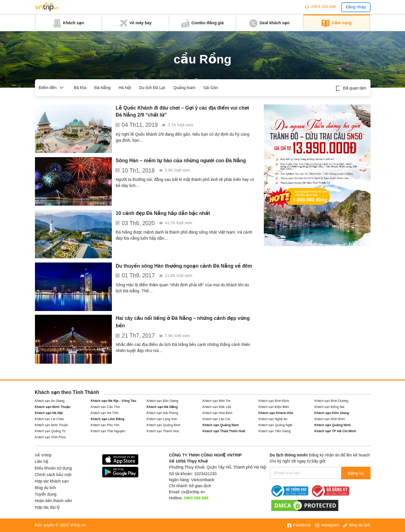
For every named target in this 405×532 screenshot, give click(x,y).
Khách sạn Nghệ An (273, 419)
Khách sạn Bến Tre (217, 401)
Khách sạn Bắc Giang (163, 401)
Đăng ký (357, 473)
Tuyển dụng (46, 494)
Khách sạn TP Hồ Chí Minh (336, 431)
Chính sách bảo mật (53, 475)
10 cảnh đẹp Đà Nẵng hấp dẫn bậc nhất (163, 213)
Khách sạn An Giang (50, 401)
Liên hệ (42, 462)
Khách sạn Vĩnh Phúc (51, 437)
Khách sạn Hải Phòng (163, 413)
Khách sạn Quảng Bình (164, 425)
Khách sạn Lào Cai (216, 419)
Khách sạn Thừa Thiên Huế (224, 431)
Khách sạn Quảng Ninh (333, 425)
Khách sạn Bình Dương (332, 401)
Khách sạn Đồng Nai (329, 407)
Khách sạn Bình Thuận (53, 407)
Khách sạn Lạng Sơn (162, 419)
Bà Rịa (80, 88)
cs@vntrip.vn (193, 492)
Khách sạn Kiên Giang (332, 413)
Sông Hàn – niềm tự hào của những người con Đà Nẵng (181, 161)
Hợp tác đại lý (48, 507)
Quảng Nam (184, 88)
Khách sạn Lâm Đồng (108, 419)
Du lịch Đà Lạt (152, 88)
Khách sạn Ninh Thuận (51, 425)
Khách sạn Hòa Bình (218, 413)
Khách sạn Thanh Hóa (163, 431)
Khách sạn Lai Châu (50, 419)
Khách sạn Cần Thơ (105, 407)
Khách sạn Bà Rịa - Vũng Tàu (114, 401)
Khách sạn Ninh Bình (330, 419)
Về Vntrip (43, 455)
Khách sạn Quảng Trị (50, 431)
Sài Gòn (210, 88)
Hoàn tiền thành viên (54, 501)
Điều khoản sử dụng (54, 468)
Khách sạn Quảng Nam (221, 425)
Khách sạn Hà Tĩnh (105, 413)
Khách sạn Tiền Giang (275, 431)
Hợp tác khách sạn (52, 481)
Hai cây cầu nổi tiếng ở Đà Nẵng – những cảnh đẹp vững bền (182, 322)
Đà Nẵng (102, 88)
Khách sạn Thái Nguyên (108, 431)
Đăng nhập (356, 7)
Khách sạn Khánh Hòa (276, 413)
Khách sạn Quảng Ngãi (276, 425)
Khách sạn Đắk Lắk (217, 407)
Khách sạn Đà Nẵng (162, 407)
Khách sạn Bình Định (274, 401)
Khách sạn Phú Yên (105, 425)
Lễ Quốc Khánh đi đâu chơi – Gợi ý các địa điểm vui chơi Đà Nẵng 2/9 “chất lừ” (182, 112)
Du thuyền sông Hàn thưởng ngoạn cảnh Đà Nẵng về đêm (184, 266)
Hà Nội (125, 88)
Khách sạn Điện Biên (274, 407)
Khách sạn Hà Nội (49, 413)
